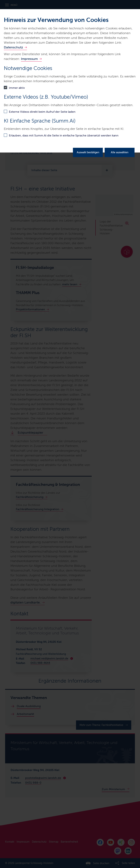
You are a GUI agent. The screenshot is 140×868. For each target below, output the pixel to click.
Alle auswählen (120, 152)
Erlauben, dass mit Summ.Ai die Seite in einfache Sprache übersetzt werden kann (64, 135)
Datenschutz (13, 47)
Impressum (29, 59)
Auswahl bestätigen (88, 152)
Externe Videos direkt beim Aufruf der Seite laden (42, 112)
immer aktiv (17, 88)
